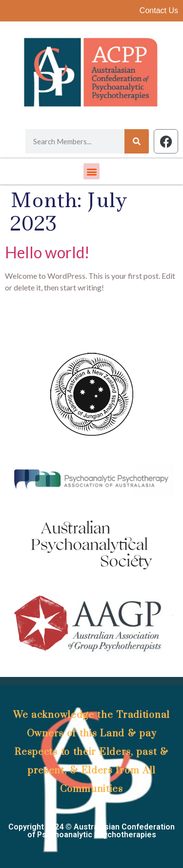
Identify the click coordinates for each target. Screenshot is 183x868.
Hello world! (47, 252)
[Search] (137, 141)
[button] (91, 171)
